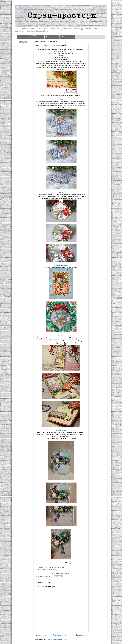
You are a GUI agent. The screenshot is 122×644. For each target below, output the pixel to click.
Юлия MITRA (52, 567)
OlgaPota (61, 336)
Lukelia (62, 567)
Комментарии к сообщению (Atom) (56, 639)
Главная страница (25, 37)
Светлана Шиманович (61, 265)
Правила (39, 37)
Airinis (61, 192)
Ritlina (41, 567)
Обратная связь (68, 37)
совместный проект (47, 579)
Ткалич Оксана (61, 430)
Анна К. (61, 100)
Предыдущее (81, 635)
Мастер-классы (52, 37)
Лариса (42, 576)
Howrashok (41, 570)
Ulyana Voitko (52, 570)
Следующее (41, 635)
